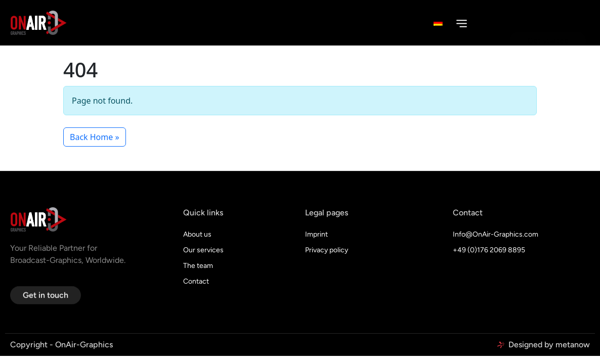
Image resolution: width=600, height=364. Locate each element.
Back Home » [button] (95, 137)
